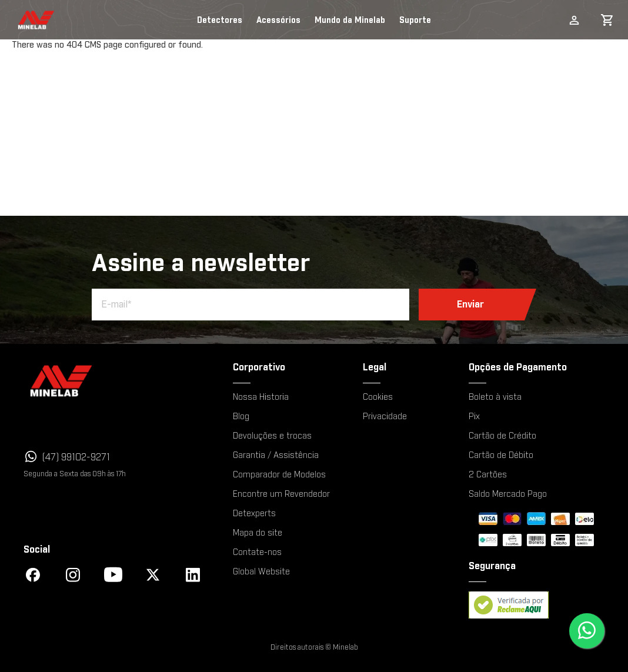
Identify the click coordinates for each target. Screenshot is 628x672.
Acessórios (278, 21)
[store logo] (25, 20)
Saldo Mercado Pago (508, 494)
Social (37, 550)
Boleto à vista (495, 397)
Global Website (261, 572)
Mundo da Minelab (350, 21)
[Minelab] (112, 381)
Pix (474, 417)
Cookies (378, 397)
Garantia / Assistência (276, 456)
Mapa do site (258, 533)
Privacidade (385, 417)
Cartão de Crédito (502, 436)
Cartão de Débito (501, 456)
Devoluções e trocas (272, 436)
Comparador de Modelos (279, 475)
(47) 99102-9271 (76, 457)
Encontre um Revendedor (281, 494)
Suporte (415, 21)
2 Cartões (488, 475)
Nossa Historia (261, 397)
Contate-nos (257, 553)
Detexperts (254, 514)
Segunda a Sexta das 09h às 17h (75, 474)
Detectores (220, 21)
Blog (241, 417)
